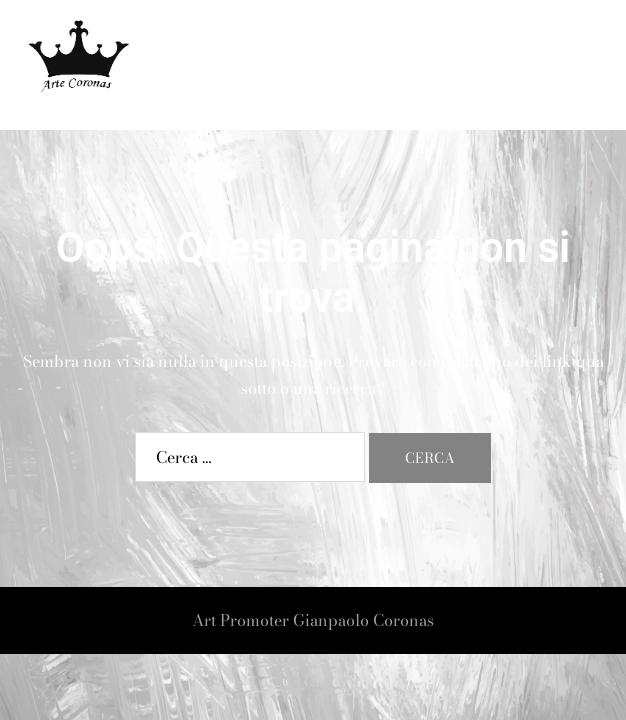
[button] (562, 65)
